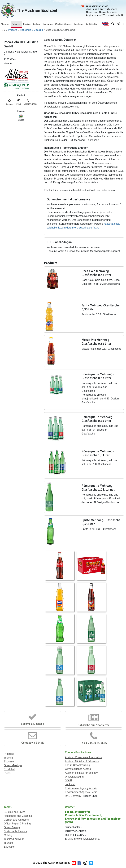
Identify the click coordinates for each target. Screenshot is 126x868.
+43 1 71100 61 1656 (94, 743)
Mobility (8, 835)
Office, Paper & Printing (17, 824)
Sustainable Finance (15, 831)
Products (13, 30)
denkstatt (70, 784)
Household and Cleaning (18, 816)
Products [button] (16, 24)
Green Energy (12, 827)
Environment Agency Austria (81, 788)
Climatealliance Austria (78, 769)
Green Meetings (13, 765)
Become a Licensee (32, 724)
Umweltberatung (74, 777)
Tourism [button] (27, 24)
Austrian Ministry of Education (82, 761)
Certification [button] (92, 24)
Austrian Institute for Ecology (81, 773)
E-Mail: (69, 839)
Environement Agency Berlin (81, 792)
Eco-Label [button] (79, 24)
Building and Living (15, 812)
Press (7, 773)
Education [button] (48, 24)
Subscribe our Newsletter (93, 725)
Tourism (8, 758)
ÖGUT (69, 781)
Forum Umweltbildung (78, 765)
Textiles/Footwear (14, 839)
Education (10, 762)
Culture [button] (37, 24)
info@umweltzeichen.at (87, 839)
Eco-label (9, 769)
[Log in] (124, 24)
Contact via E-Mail (33, 743)
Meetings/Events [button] (63, 24)
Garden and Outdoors (16, 820)
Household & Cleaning (32, 30)
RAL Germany (73, 796)
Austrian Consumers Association (83, 757)
